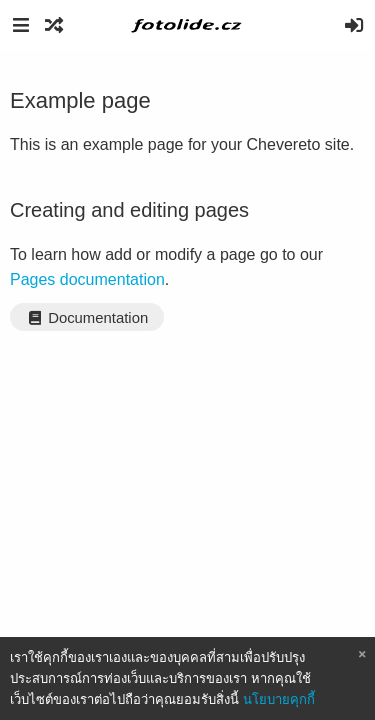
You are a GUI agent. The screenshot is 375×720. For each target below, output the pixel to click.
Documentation (87, 318)
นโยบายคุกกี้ (279, 699)
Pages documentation (87, 279)
